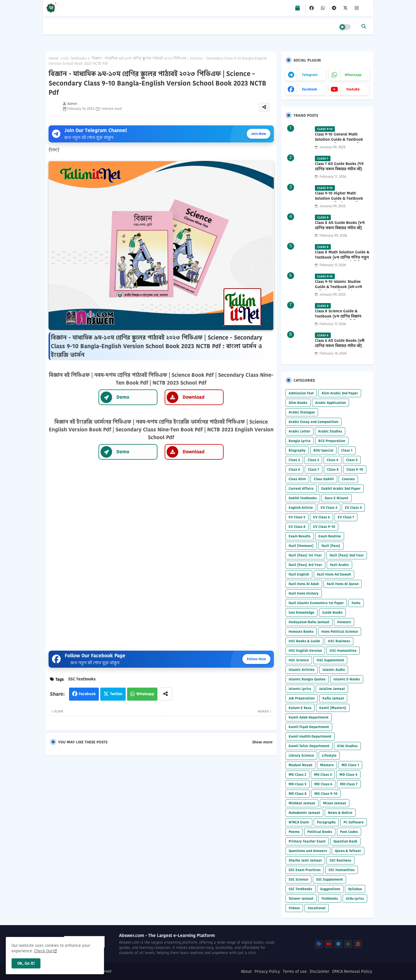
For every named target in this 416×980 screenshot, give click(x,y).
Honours (344, 622)
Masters (327, 765)
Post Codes (349, 832)
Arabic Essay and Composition (313, 422)
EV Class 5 (297, 517)
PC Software (354, 822)
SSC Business (340, 860)
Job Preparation (302, 698)
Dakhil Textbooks (303, 498)
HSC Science (299, 660)
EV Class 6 (322, 517)
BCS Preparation (332, 441)
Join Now (259, 134)
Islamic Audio (334, 670)
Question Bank (345, 841)
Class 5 (352, 460)
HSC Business (339, 641)
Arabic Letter (299, 431)
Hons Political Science (340, 631)
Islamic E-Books (347, 679)
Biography (297, 450)
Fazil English (299, 574)
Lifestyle (329, 755)
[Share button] (166, 694)
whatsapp (353, 75)
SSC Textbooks (75, 58)
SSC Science (298, 879)
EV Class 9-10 (324, 527)
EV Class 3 (329, 507)
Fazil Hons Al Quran (343, 584)
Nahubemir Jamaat (304, 813)
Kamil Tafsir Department (309, 746)
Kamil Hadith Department (310, 736)
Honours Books (301, 631)
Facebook (87, 694)
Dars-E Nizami (337, 498)
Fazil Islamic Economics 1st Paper (316, 603)
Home (53, 58)
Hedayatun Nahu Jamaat (309, 622)
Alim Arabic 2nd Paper (340, 393)
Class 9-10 (355, 469)
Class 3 (313, 460)
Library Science (301, 755)
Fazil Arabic (339, 565)
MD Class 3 (323, 774)
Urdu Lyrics (355, 898)
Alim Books (298, 403)
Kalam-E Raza (300, 708)
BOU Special (323, 450)
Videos (294, 908)
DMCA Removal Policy (352, 971)
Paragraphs (326, 822)
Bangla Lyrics (300, 441)
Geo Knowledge (301, 612)
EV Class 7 (346, 517)
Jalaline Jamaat (332, 689)
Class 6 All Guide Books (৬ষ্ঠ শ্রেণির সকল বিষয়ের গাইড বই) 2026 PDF (340, 346)
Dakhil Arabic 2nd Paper (341, 488)
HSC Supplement (330, 660)
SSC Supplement (329, 879)
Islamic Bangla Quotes (307, 679)
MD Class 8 (298, 794)
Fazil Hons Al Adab (304, 584)
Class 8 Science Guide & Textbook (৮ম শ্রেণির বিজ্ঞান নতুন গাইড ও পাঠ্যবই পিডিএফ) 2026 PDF (340, 319)
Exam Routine (330, 536)
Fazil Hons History (304, 593)
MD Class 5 (298, 784)
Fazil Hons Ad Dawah (334, 574)
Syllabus (355, 889)
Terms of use (295, 971)
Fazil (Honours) (301, 546)
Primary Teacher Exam (307, 841)
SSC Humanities (342, 870)
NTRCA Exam (299, 822)
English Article (301, 507)
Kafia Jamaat (333, 698)
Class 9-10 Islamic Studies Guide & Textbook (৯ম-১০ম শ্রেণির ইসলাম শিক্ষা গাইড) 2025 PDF (341, 290)
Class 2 (294, 460)
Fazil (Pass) (331, 546)
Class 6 (294, 469)
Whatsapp (145, 694)
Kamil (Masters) (333, 708)
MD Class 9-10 (326, 794)
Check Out (43, 951)
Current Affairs (301, 488)
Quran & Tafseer (348, 851)
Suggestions (330, 889)
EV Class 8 (297, 527)
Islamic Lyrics (300, 689)
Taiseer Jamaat (301, 898)
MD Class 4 (348, 774)
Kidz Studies (347, 746)
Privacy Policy (267, 971)
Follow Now (256, 659)
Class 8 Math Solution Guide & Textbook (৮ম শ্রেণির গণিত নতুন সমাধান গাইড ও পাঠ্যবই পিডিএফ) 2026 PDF (342, 260)
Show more (262, 742)
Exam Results (300, 536)
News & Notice (340, 813)
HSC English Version (305, 650)
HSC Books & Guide (304, 641)
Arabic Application (330, 403)
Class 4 (333, 460)
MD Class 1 (350, 765)
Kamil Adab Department (309, 717)
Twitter (116, 694)
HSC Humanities (343, 650)
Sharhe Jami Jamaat (305, 860)
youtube (353, 89)
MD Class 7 (349, 784)
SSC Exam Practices (305, 870)
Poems (294, 832)
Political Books (320, 832)
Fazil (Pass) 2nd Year (347, 555)
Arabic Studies (330, 431)
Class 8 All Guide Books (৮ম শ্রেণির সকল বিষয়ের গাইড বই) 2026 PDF (340, 228)
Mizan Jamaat (335, 803)
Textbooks (330, 898)
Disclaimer (320, 971)
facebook (310, 89)
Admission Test (301, 393)
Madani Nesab (300, 765)
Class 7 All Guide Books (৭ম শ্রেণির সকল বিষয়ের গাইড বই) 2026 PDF (339, 169)
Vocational (317, 908)
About (246, 971)
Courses (348, 479)
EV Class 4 (353, 507)
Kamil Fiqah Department (309, 727)
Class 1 (347, 450)
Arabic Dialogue (302, 412)
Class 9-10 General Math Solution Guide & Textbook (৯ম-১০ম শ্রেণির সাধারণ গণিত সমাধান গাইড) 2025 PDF (339, 142)
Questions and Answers (308, 851)
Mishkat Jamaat (302, 803)
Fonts (356, 603)
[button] (364, 26)
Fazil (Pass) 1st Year (305, 555)
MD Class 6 (323, 784)
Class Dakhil (324, 479)
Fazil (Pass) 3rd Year (305, 565)
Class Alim (297, 479)
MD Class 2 (297, 774)
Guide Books (332, 612)
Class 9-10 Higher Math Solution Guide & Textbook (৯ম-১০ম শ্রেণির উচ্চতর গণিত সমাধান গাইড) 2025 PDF (339, 201)
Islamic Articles (302, 670)
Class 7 (314, 469)
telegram (310, 75)
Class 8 (333, 469)
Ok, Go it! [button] (26, 963)
